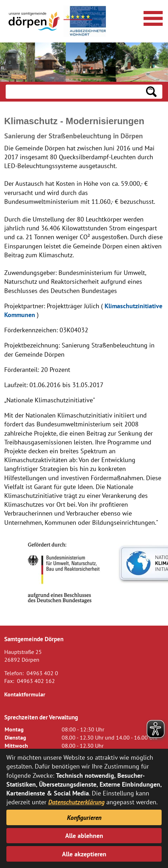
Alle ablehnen (84, 836)
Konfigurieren (84, 818)
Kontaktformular (25, 694)
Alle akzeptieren (84, 854)
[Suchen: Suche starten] (151, 92)
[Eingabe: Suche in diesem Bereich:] (73, 92)
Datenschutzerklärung (76, 802)
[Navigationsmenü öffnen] (152, 17)
